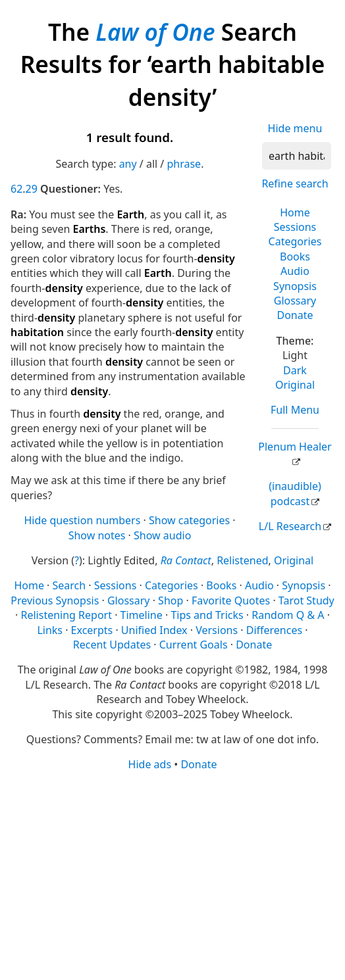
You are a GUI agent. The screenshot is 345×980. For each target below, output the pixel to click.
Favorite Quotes (231, 600)
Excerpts (92, 630)
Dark (295, 370)
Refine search (295, 184)
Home (295, 212)
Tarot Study (306, 600)
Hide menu (295, 128)
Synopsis (295, 286)
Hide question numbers (82, 520)
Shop (171, 600)
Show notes (97, 535)
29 (32, 189)
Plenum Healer (295, 447)
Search (69, 585)
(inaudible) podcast (295, 493)
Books (295, 257)
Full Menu (295, 410)
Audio (295, 271)
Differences (274, 630)
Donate (295, 315)
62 (16, 189)
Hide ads (150, 764)
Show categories (189, 520)
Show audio (162, 535)
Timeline (142, 615)
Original (295, 385)
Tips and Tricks (207, 615)
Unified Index (154, 630)
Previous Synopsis (55, 600)
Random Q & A (288, 615)
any (128, 164)
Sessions (295, 227)
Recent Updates (112, 645)
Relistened (242, 560)
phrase (184, 164)
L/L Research (290, 526)
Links (50, 630)
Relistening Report (66, 615)
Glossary (295, 301)
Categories (295, 241)
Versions (217, 630)
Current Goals (194, 645)
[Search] (297, 156)
